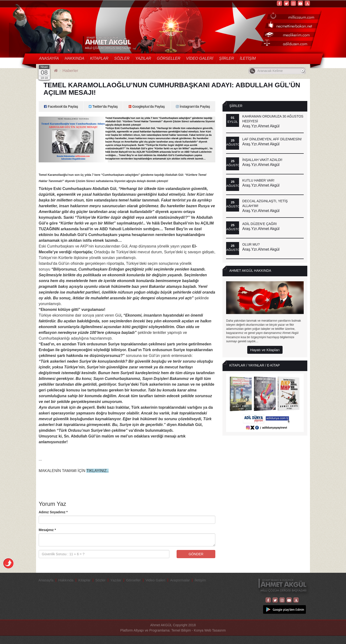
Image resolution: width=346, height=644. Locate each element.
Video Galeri (200, 58)
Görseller (169, 58)
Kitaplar (99, 58)
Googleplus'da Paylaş (147, 106)
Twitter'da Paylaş (103, 106)
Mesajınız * (47, 530)
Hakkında (74, 58)
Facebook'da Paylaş (61, 106)
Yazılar (143, 58)
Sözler (122, 58)
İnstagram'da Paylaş (193, 106)
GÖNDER (196, 554)
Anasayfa (49, 58)
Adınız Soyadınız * (53, 512)
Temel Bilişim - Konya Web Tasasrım (199, 630)
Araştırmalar (180, 580)
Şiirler (227, 58)
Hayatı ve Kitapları (265, 350)
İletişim (248, 58)
